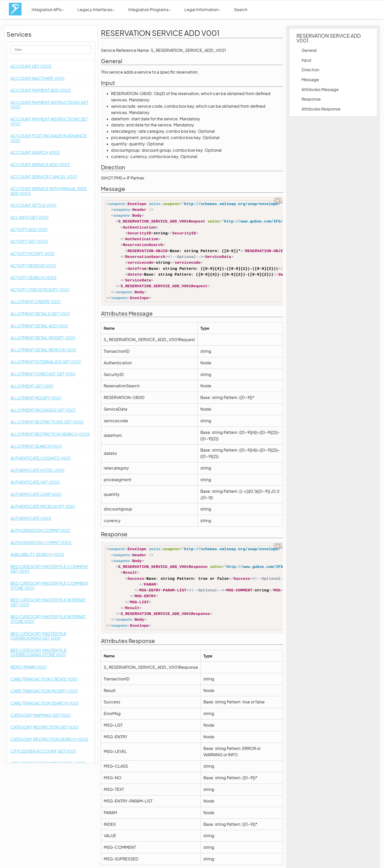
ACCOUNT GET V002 (31, 66)
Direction (310, 70)
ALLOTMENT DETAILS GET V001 (40, 314)
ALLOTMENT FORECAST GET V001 (43, 374)
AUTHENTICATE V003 (31, 518)
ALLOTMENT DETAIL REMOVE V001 (43, 350)
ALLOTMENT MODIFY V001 (36, 398)
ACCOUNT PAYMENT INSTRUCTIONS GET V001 (49, 105)
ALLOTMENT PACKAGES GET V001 (43, 410)
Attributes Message (320, 89)
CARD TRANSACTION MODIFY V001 (44, 691)
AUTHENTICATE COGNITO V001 (41, 458)
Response (311, 99)
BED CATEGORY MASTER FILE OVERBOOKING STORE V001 (38, 653)
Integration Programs (150, 9)
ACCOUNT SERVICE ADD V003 (40, 164)
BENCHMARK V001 (29, 667)
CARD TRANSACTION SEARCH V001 (45, 703)
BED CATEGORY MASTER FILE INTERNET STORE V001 (48, 619)
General (309, 50)
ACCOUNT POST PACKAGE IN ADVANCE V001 (49, 138)
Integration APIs (48, 9)
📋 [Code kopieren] (278, 200)
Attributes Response (321, 109)
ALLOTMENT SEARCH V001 (36, 446)
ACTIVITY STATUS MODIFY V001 (40, 290)
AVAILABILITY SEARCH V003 (37, 554)
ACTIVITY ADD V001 (29, 229)
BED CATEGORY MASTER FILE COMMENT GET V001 (49, 569)
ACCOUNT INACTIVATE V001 (37, 78)
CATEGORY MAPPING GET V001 (41, 715)
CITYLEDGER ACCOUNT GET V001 (43, 751)
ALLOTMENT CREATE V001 (36, 302)
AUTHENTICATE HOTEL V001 (37, 470)
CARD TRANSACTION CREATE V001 (44, 679)
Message (310, 80)
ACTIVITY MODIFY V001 (33, 253)
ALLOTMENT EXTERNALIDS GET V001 (46, 362)
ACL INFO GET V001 (29, 217)
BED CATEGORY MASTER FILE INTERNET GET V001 (48, 602)
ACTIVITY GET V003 (29, 241)
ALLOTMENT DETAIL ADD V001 (39, 326)
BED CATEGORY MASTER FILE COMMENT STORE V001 (49, 586)
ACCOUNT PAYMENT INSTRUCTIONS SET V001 (49, 121)
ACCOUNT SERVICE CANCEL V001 (44, 177)
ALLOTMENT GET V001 (32, 386)
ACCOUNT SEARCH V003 (35, 152)
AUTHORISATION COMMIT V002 (41, 542)
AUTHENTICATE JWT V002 (35, 482)
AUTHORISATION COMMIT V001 (40, 530)
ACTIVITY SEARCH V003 (33, 277)
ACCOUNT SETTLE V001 (33, 205)
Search (241, 9)
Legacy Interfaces (96, 9)
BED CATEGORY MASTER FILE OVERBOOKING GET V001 (38, 636)
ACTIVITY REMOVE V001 (33, 266)
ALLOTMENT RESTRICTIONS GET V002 (47, 422)
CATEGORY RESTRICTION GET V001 (45, 727)
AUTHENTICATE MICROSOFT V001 (43, 506)
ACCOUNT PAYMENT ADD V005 (41, 90)
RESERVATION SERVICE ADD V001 (329, 38)
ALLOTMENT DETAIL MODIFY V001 (43, 338)
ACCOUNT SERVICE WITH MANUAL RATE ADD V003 (49, 191)
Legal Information (202, 9)
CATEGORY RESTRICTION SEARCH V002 (49, 739)
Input (306, 60)
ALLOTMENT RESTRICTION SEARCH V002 (50, 434)
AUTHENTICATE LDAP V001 (36, 494)
